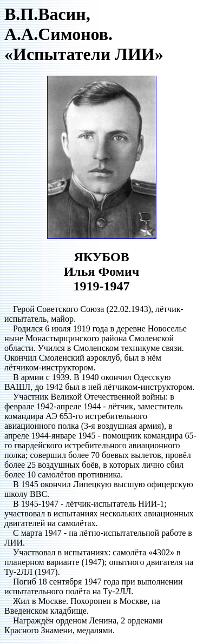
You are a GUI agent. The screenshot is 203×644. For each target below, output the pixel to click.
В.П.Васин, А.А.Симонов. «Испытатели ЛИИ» (84, 34)
